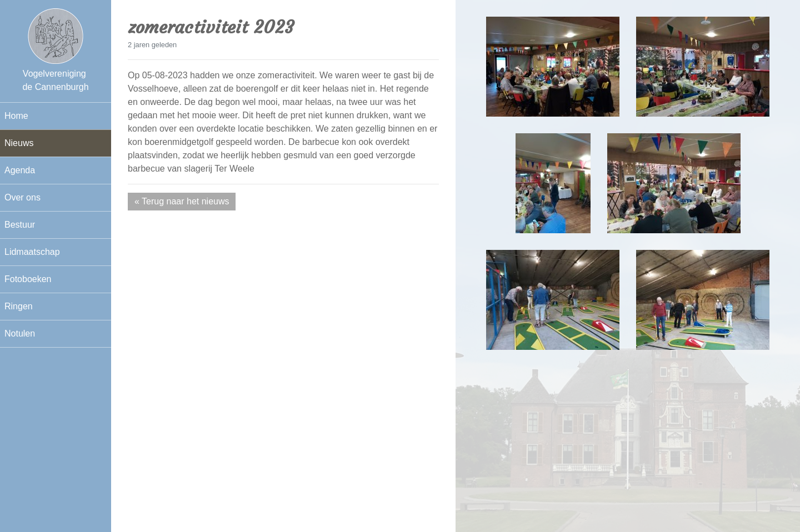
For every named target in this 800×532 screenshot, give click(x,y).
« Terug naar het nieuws (182, 201)
